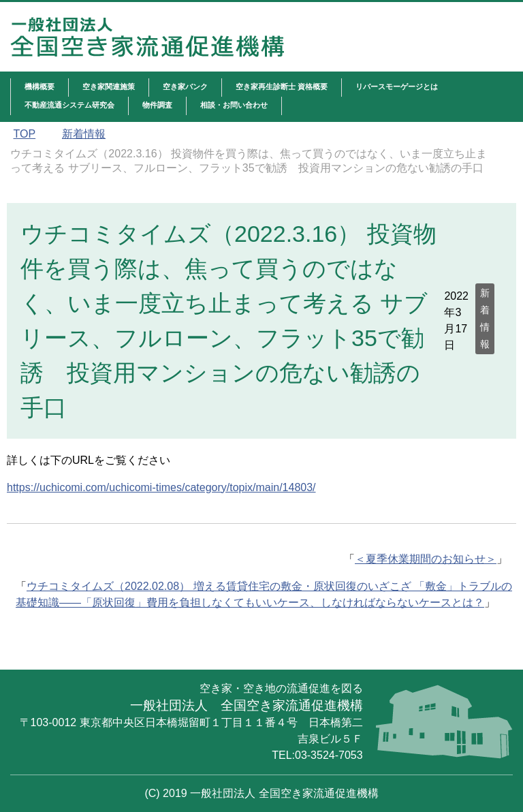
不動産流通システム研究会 (69, 105)
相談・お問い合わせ (234, 105)
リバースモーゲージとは (397, 87)
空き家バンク (185, 87)
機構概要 (39, 87)
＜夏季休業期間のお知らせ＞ (426, 559)
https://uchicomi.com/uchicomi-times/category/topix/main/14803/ (161, 487)
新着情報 (485, 319)
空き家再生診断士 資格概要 (282, 87)
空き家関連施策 (109, 87)
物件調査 (157, 105)
